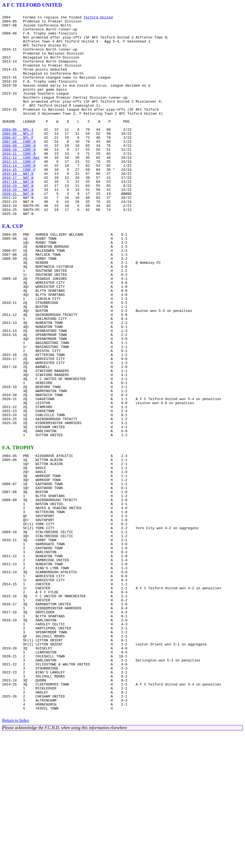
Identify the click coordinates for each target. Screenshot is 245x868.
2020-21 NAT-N (18, 230)
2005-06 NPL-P (18, 158)
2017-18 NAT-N (18, 216)
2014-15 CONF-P (19, 201)
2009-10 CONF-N (19, 177)
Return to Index (16, 856)
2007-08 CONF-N (19, 168)
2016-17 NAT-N (18, 211)
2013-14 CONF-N (19, 197)
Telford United (98, 19)
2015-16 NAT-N (18, 206)
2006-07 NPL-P (18, 163)
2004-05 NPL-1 (18, 153)
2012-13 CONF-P (19, 192)
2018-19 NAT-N (18, 221)
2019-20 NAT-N (18, 226)
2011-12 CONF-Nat (21, 187)
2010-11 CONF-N (19, 182)
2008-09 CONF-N (19, 173)
